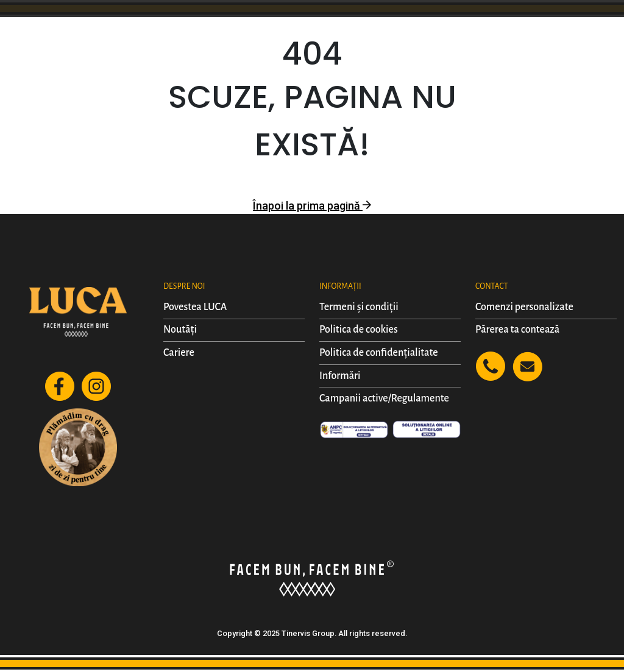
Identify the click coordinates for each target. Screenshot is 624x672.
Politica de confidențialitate (379, 353)
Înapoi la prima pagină (312, 206)
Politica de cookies (359, 330)
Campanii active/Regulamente (384, 398)
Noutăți (180, 330)
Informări (340, 376)
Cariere (179, 353)
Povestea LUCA (195, 307)
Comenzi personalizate (524, 307)
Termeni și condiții (359, 307)
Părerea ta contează (517, 330)
